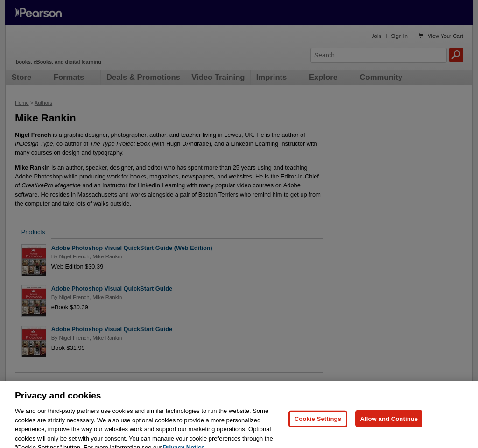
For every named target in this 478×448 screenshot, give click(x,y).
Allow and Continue (389, 424)
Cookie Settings (318, 424)
